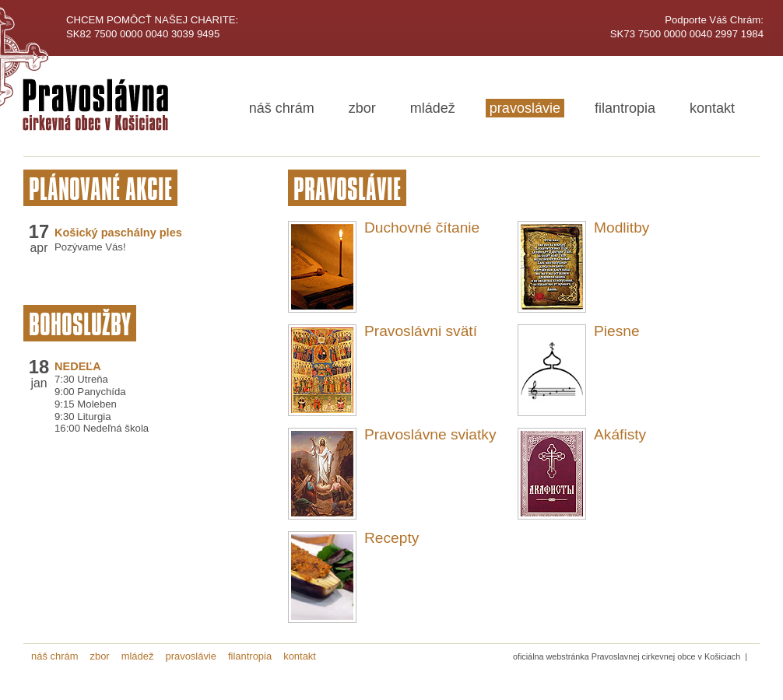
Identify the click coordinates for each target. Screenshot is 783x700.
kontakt (712, 108)
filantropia (625, 108)
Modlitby (621, 227)
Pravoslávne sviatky (430, 434)
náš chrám (282, 108)
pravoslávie (525, 108)
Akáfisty (620, 434)
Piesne (617, 331)
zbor (362, 108)
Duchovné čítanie (422, 227)
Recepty (391, 538)
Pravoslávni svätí (421, 331)
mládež (433, 108)
